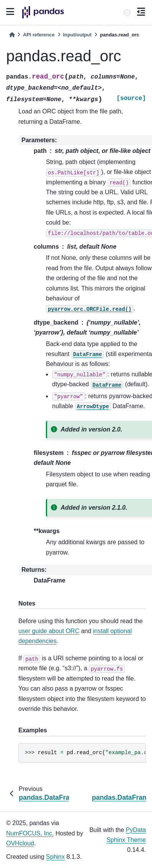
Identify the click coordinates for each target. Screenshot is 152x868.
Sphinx (55, 857)
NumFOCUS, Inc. (30, 833)
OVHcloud (20, 843)
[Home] (12, 35)
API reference (39, 35)
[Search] (127, 13)
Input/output (78, 35)
